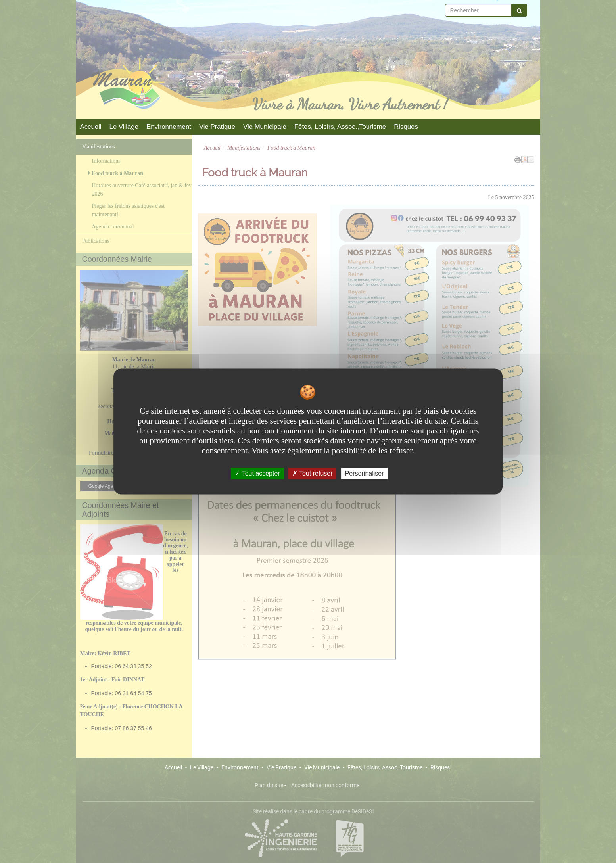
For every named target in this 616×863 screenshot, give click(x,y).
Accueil (91, 127)
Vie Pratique (217, 127)
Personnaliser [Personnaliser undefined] (365, 473)
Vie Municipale (265, 127)
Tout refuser (313, 473)
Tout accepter (257, 473)
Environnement (169, 127)
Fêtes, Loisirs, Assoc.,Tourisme (340, 127)
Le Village (124, 127)
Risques (406, 127)
